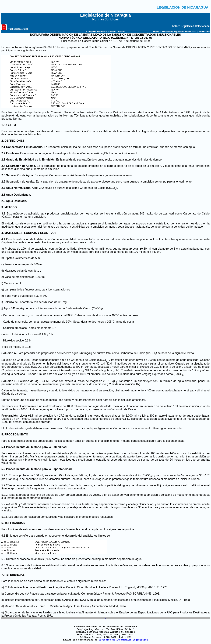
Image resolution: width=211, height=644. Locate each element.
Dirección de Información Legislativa (123, 640)
